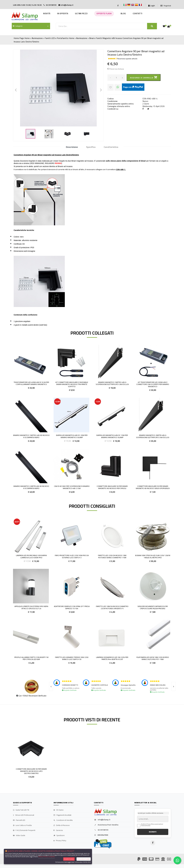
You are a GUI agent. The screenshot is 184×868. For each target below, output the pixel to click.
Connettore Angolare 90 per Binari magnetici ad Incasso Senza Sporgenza (153, 487)
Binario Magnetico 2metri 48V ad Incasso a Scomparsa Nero (31, 487)
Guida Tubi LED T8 (21, 810)
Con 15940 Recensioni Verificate (32, 696)
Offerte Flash (104, 14)
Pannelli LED (19, 820)
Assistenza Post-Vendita (106, 825)
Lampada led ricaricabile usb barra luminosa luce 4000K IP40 (31, 556)
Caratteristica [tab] (111, 147)
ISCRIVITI (153, 832)
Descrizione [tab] (72, 147)
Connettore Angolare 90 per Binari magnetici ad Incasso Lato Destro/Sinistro (31, 771)
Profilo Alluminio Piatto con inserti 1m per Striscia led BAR (31, 658)
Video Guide (19, 835)
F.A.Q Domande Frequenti (24, 830)
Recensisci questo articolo (127, 59)
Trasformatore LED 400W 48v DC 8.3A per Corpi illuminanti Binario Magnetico (31, 383)
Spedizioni (59, 835)
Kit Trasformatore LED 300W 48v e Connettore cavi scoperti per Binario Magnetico (153, 384)
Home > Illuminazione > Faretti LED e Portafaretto (46, 38)
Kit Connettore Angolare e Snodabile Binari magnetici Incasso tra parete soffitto (72, 384)
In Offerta (63, 14)
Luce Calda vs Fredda (22, 825)
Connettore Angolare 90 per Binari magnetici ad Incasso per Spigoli (112, 487)
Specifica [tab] (91, 147)
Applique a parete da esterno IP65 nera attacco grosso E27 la (31, 607)
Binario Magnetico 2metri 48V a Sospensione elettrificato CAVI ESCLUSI (153, 436)
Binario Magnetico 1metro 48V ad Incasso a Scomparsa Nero (31, 436)
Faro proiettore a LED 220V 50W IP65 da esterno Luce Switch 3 (72, 556)
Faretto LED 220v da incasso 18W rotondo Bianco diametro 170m (112, 556)
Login (152, 6)
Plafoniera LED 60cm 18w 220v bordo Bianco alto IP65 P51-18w (153, 658)
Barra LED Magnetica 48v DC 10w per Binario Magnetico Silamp (112, 436)
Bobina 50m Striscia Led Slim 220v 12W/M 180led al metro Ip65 (153, 556)
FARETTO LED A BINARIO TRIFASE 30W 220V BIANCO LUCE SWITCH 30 (72, 658)
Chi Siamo (59, 810)
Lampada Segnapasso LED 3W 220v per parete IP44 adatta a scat (112, 658)
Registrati (166, 6)
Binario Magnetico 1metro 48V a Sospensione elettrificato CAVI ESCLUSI (112, 383)
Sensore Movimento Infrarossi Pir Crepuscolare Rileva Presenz (153, 607)
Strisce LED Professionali (24, 815)
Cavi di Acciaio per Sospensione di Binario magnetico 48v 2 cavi (72, 487)
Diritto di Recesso (62, 825)
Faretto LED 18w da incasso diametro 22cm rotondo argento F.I (112, 607)
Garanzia (58, 830)
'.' (13, 733)
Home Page (19, 38)
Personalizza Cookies (84, 859)
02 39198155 (101, 830)
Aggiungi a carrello (144, 77)
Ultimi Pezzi (81, 14)
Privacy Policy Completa (47, 857)
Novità (47, 14)
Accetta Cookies (69, 859)
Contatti (138, 14)
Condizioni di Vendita (63, 820)
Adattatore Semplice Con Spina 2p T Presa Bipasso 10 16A (72, 607)
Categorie (18, 26)
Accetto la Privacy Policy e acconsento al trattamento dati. (152, 825)
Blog (123, 14)
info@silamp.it (102, 820)
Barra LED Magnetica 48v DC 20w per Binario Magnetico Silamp (72, 436)
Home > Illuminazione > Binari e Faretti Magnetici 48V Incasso (96, 38)
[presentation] (51, 686)
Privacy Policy (60, 841)
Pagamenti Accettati (62, 815)
